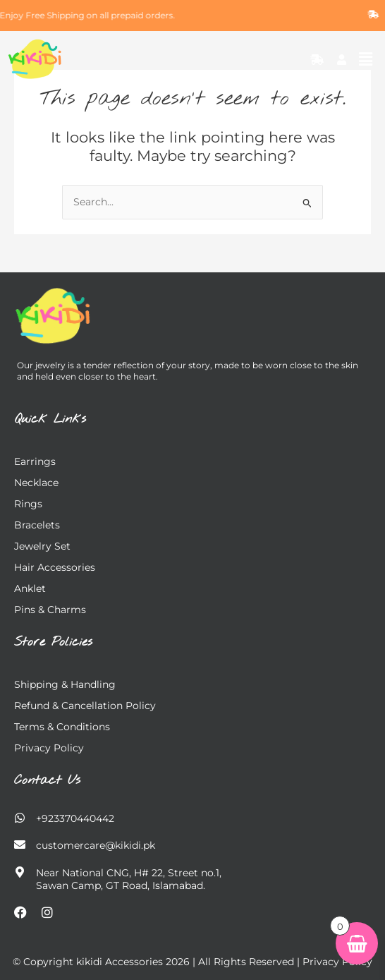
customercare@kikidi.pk (96, 845)
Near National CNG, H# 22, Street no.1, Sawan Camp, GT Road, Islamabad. (129, 879)
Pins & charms (50, 610)
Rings (28, 504)
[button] (366, 59)
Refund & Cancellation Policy (85, 706)
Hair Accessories (55, 567)
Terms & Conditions (62, 727)
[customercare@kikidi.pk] (20, 845)
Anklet (30, 588)
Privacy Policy (49, 748)
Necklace (36, 483)
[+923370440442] (20, 818)
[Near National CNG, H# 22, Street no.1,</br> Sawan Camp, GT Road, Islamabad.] (20, 872)
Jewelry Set (42, 546)
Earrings (35, 461)
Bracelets (37, 525)
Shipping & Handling (65, 684)
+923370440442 (75, 818)
